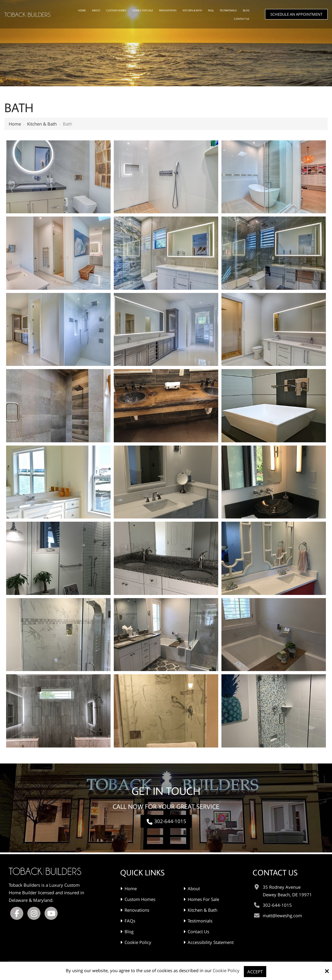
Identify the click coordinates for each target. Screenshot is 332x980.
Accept (255, 972)
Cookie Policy (226, 970)
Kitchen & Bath (42, 124)
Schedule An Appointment (296, 14)
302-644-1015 (166, 821)
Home (15, 124)
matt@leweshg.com (282, 914)
